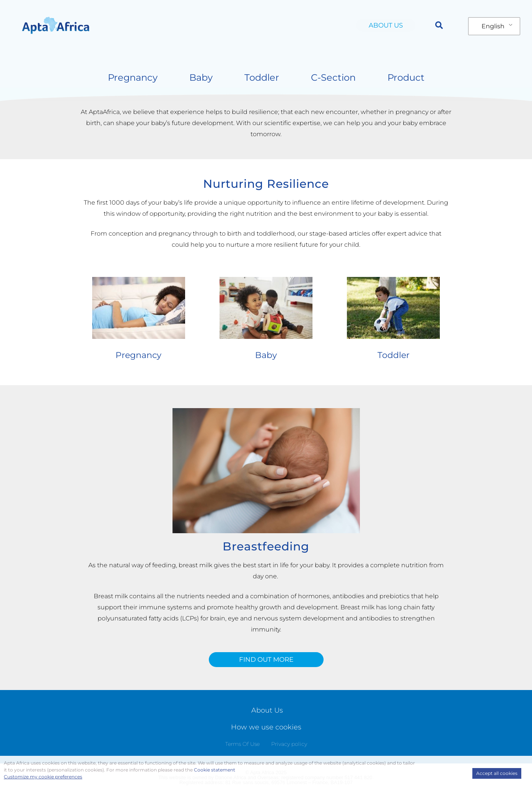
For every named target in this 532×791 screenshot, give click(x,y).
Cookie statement (215, 770)
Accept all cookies (497, 773)
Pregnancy (133, 77)
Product (406, 77)
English (493, 26)
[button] (439, 25)
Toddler (262, 77)
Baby (201, 77)
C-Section (333, 77)
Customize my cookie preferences (43, 777)
